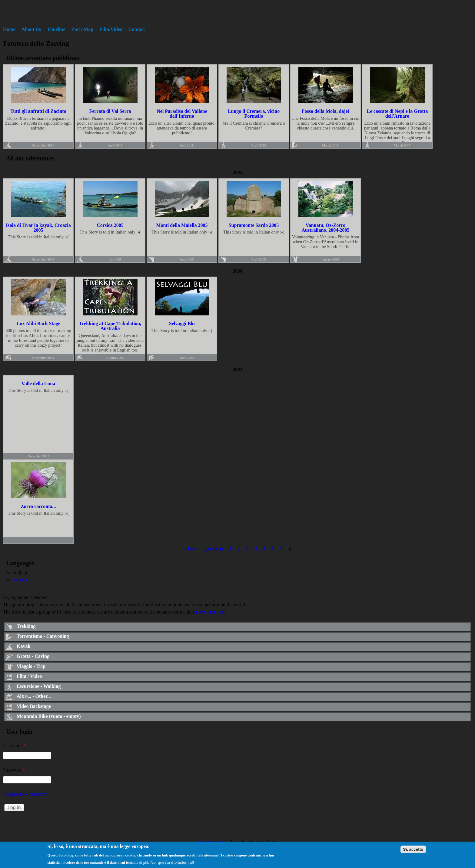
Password (14, 770)
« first (190, 549)
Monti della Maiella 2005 (182, 225)
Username (15, 746)
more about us (209, 612)
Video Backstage (34, 706)
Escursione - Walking (39, 686)
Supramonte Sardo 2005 (254, 225)
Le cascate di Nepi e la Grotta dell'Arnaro (397, 114)
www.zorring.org (211, 842)
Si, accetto (413, 851)
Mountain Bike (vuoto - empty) (49, 716)
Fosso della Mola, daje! (326, 111)
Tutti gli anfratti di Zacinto (38, 111)
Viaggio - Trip (31, 666)
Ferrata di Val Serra (110, 111)
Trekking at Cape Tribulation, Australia (110, 326)
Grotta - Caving (33, 656)
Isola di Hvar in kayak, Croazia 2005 (38, 228)
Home (9, 29)
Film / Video (29, 676)
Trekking (26, 626)
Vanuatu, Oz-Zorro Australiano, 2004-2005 (325, 228)
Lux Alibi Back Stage (38, 323)
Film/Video (111, 29)
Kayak (23, 646)
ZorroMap (83, 29)
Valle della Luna (38, 384)
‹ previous (213, 549)
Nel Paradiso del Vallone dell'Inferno (182, 114)
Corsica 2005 (110, 225)
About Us (31, 29)
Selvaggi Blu (182, 323)
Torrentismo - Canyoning (43, 636)
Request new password (25, 794)
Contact (137, 29)
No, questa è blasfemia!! (172, 864)
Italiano (20, 580)
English (20, 572)
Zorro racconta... (38, 506)
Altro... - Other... (34, 696)
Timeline (56, 29)
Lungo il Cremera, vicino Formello (254, 114)
